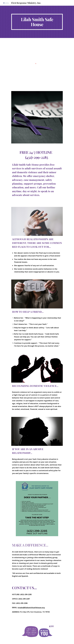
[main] (37, 22)
